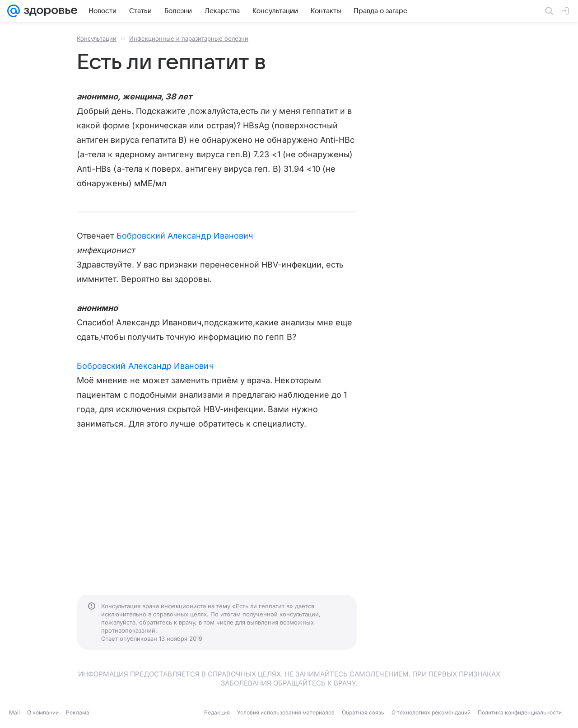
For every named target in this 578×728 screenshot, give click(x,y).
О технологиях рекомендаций (431, 712)
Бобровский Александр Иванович (185, 236)
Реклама (78, 712)
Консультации (97, 38)
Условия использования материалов (286, 712)
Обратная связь (363, 712)
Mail (14, 712)
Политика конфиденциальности (520, 712)
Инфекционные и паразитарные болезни (189, 38)
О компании (43, 712)
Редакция (217, 712)
